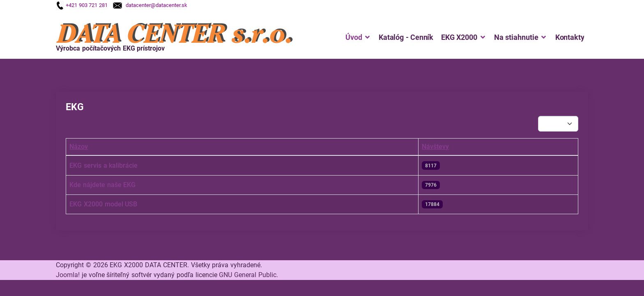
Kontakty (570, 37)
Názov (79, 147)
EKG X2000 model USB (103, 204)
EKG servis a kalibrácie (103, 165)
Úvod (354, 37)
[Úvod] (366, 37)
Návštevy (435, 147)
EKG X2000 (459, 37)
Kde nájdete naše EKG (102, 185)
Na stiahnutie (516, 37)
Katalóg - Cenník (406, 37)
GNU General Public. (248, 275)
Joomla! (68, 275)
